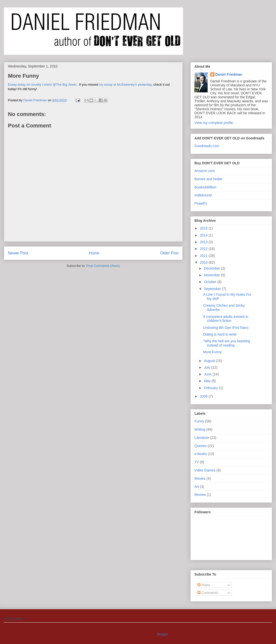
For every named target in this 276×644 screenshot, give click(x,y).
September (213, 289)
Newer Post (18, 253)
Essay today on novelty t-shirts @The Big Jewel (42, 85)
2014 (204, 235)
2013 (204, 242)
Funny (199, 421)
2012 (204, 249)
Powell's (201, 203)
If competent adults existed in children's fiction (226, 319)
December (212, 268)
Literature (202, 438)
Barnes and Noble (208, 179)
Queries (201, 446)
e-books (201, 454)
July (207, 367)
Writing (200, 429)
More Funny (212, 352)
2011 (204, 256)
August (210, 361)
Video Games (205, 470)
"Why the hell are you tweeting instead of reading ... (227, 343)
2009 (204, 396)
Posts (204, 585)
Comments (208, 593)
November (212, 275)
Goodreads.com (207, 146)
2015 (204, 228)
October (211, 282)
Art (197, 487)
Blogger (162, 634)
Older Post (169, 253)
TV (197, 462)
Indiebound (203, 195)
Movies (200, 478)
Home (94, 253)
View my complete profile (214, 123)
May (208, 381)
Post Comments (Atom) (103, 266)
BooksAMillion (205, 187)
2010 (204, 262)
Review (200, 495)
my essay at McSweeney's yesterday (125, 85)
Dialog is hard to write (220, 334)
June (208, 374)
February (211, 388)
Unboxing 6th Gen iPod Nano (226, 328)
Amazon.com (205, 171)
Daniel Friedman (229, 74)
